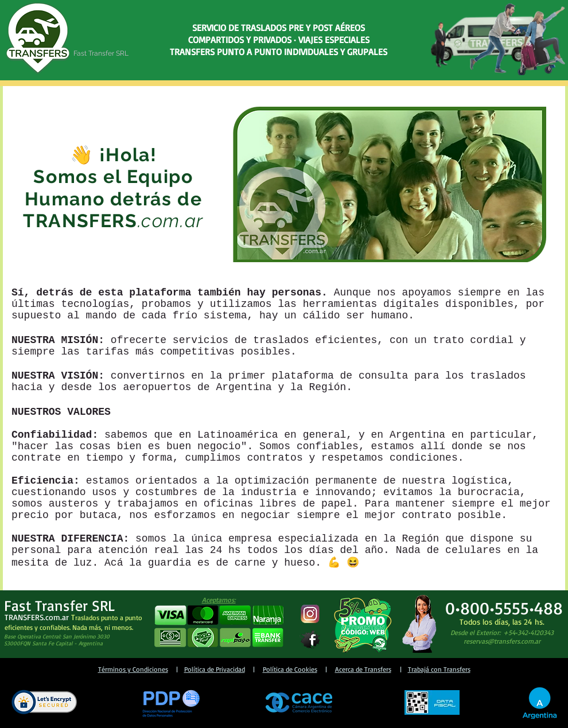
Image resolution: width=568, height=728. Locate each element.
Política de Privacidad (215, 669)
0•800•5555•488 (504, 608)
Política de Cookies (290, 669)
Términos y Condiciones (133, 669)
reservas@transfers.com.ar (502, 641)
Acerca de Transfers (363, 669)
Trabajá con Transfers (439, 669)
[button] (219, 627)
